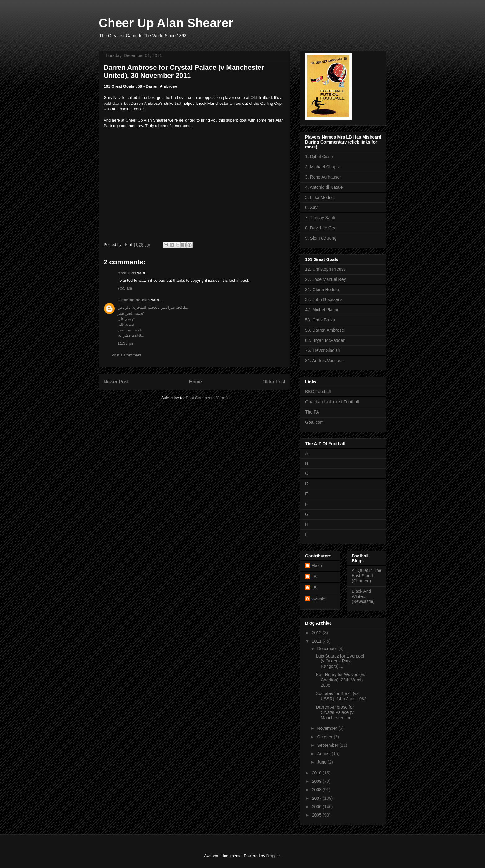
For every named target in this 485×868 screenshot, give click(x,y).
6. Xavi (312, 207)
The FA (312, 412)
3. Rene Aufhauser (323, 177)
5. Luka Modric (319, 197)
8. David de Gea (321, 228)
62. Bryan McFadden (325, 340)
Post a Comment (126, 355)
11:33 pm (126, 343)
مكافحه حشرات (131, 336)
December (327, 649)
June (322, 762)
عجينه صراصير (130, 330)
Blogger (273, 856)
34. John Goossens (324, 299)
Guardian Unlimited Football (332, 402)
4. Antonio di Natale (324, 187)
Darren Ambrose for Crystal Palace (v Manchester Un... (335, 712)
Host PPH (127, 273)
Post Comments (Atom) (207, 398)
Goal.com (314, 422)
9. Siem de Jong (321, 238)
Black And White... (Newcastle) (363, 596)
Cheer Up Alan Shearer (166, 23)
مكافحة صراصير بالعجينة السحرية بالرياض (153, 307)
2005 (317, 815)
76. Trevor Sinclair (323, 350)
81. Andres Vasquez (324, 361)
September (328, 745)
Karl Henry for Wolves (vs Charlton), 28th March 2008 (340, 680)
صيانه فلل (126, 324)
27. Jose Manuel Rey (326, 279)
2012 (317, 633)
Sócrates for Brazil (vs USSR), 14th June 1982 (341, 696)
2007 (317, 798)
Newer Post (116, 382)
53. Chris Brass (320, 320)
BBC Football (318, 392)
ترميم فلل (126, 319)
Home (196, 382)
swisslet (319, 599)
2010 (317, 773)
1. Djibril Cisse (319, 157)
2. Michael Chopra (323, 167)
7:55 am (125, 288)
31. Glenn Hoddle (322, 290)
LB (314, 577)
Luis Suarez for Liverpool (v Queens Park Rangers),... (340, 661)
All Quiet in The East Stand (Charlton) (366, 576)
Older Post (274, 382)
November (327, 728)
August (324, 754)
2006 (317, 807)
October (325, 737)
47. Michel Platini (322, 310)
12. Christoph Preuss (325, 269)
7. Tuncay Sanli (320, 218)
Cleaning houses (134, 300)
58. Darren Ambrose (325, 330)
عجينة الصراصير (131, 313)
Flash (317, 565)
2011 (317, 641)
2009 (317, 781)
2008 (317, 790)
